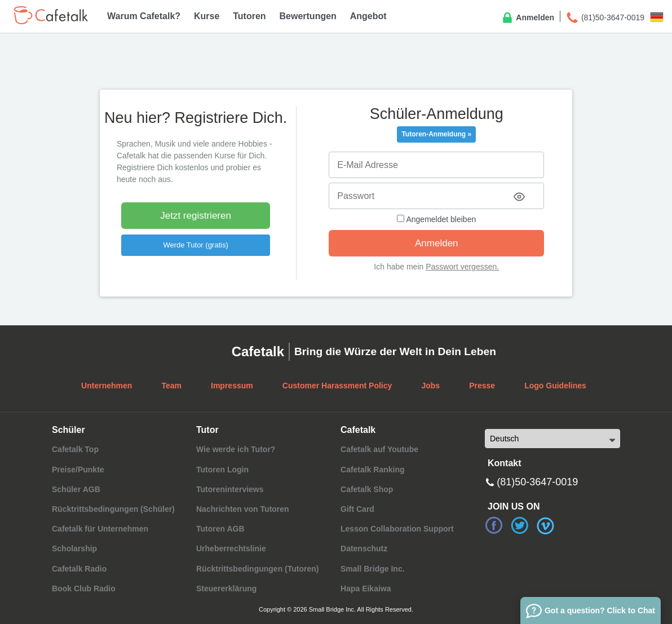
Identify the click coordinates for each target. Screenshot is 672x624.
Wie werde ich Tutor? (236, 449)
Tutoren (249, 16)
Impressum (232, 386)
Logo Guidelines (555, 386)
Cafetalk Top (75, 449)
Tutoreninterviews (230, 489)
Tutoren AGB (220, 529)
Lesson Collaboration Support (397, 529)
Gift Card (357, 509)
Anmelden (527, 18)
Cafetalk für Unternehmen (100, 529)
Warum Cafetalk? (144, 16)
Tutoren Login (222, 470)
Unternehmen (107, 386)
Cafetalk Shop (367, 489)
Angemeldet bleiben (436, 219)
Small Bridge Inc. (373, 569)
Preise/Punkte (78, 470)
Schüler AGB (76, 489)
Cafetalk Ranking (373, 470)
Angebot (368, 16)
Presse (482, 386)
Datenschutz (364, 548)
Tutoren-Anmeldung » (436, 134)
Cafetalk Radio (79, 569)
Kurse (207, 16)
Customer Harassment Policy (337, 386)
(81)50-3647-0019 (605, 18)
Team (171, 386)
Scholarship (74, 548)
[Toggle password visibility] (519, 197)
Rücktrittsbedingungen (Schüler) (113, 509)
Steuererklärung (226, 588)
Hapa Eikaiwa (366, 588)
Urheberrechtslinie (231, 548)
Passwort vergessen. (462, 267)
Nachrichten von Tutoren (243, 509)
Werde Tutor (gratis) (195, 245)
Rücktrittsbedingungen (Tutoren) (258, 569)
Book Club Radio (84, 588)
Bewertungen (308, 16)
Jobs (430, 386)
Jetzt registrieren (196, 216)
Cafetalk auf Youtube (379, 449)
